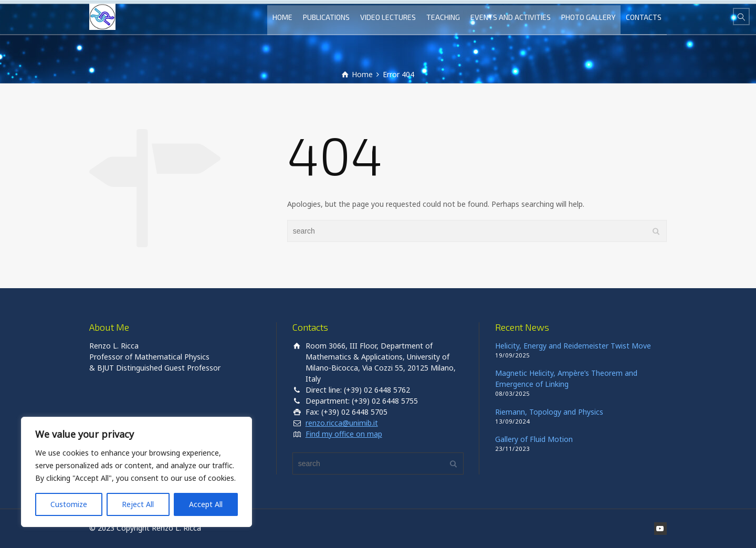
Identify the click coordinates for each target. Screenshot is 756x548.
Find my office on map (344, 434)
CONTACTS (644, 17)
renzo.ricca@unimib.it (342, 423)
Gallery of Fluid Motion (534, 439)
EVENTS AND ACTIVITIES (511, 17)
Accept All (206, 504)
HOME (282, 17)
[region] (136, 472)
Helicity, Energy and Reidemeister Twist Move (573, 346)
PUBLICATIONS (326, 17)
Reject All (138, 504)
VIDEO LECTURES (388, 17)
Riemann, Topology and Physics (549, 412)
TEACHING (443, 17)
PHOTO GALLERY (588, 17)
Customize (69, 504)
